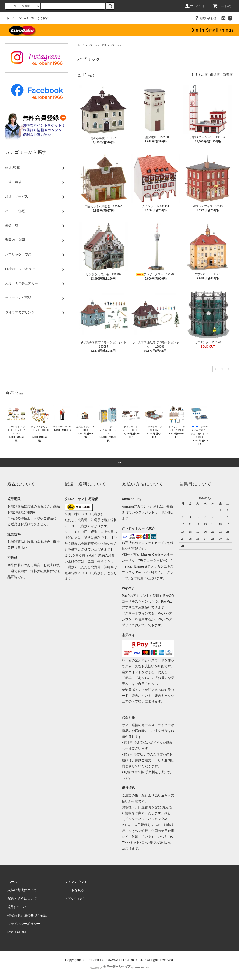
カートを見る (74, 890)
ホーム (11, 18)
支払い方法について (22, 890)
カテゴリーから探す (33, 18)
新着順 (228, 75)
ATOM (21, 932)
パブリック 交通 (97, 45)
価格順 (215, 75)
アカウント (195, 6)
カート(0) (222, 6)
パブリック (116, 45)
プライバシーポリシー (24, 924)
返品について (17, 907)
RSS (11, 932)
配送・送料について (22, 898)
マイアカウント (76, 882)
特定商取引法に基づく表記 (27, 915)
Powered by (119, 968)
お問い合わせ (205, 18)
